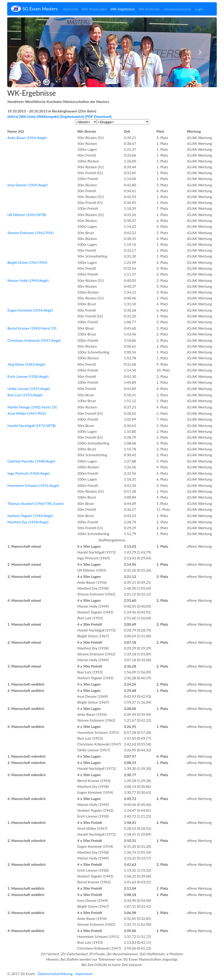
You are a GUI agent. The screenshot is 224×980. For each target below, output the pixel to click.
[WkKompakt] (48, 116)
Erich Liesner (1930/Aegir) (28, 376)
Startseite (71, 9)
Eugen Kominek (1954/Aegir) (30, 310)
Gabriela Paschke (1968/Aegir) (31, 461)
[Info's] (13, 116)
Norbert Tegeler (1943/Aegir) (30, 516)
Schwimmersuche (177, 9)
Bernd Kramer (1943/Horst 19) (32, 328)
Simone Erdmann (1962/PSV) (31, 233)
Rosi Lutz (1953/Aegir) (25, 395)
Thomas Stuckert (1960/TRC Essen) (35, 503)
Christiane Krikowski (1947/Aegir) (34, 340)
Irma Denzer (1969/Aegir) (28, 185)
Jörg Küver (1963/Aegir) (26, 364)
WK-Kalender (149, 9)
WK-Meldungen (94, 9)
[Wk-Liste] (27, 116)
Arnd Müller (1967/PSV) (27, 413)
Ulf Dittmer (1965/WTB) (27, 215)
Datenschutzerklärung (55, 974)
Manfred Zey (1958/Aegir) (28, 522)
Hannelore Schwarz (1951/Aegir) (33, 485)
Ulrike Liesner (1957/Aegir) (29, 389)
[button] (23, 52)
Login (199, 9)
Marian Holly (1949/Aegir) (28, 280)
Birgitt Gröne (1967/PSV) (27, 262)
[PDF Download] (98, 116)
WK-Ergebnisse (123, 9)
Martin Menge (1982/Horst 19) (32, 407)
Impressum (84, 974)
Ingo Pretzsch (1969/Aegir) (29, 473)
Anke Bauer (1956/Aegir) (27, 138)
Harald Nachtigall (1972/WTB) (32, 425)
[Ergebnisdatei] (72, 116)
